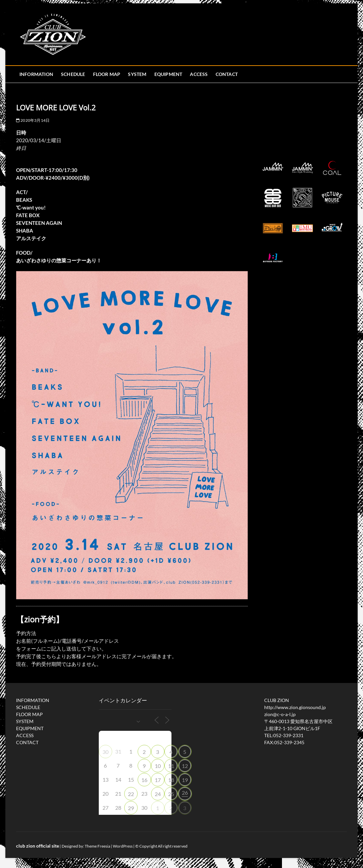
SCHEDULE (73, 74)
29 (131, 808)
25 (171, 794)
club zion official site (38, 846)
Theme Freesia (97, 846)
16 (144, 780)
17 (158, 780)
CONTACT (227, 74)
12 (185, 766)
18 (171, 780)
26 (185, 793)
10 (158, 766)
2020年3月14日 (33, 120)
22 (131, 794)
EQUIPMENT (168, 74)
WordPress (123, 846)
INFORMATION (36, 74)
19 (185, 780)
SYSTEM (137, 74)
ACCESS (199, 74)
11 (171, 766)
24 (158, 794)
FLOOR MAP (107, 74)
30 (105, 752)
